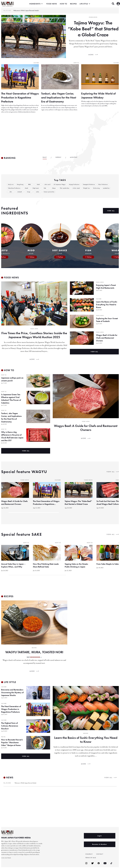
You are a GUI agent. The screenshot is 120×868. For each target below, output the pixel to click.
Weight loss (103, 189)
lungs (50, 192)
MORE (91, 55)
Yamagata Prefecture (92, 185)
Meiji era (11, 185)
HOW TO (63, 4)
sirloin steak (92, 189)
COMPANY (89, 855)
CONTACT (100, 855)
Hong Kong (21, 185)
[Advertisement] (60, 135)
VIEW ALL (111, 473)
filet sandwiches (80, 189)
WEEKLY (58, 158)
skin (32, 192)
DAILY (45, 158)
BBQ (30, 185)
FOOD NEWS (52, 4)
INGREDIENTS (35, 4)
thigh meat (50, 189)
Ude (60, 189)
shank (41, 189)
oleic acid (48, 185)
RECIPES (73, 4)
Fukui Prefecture (13, 189)
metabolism (22, 192)
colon (59, 192)
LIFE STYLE (84, 4)
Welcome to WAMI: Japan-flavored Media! (27, 784)
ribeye (69, 189)
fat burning (12, 192)
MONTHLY (74, 158)
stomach (41, 192)
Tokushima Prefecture (28, 189)
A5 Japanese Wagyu (61, 185)
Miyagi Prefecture (77, 185)
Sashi (39, 185)
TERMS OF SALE (91, 858)
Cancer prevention (70, 192)
